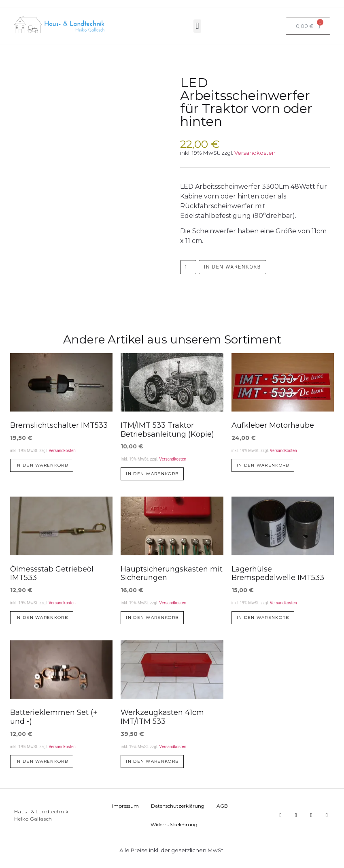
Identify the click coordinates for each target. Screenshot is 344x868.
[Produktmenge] (188, 267)
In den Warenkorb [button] (42, 465)
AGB (222, 806)
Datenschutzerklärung (178, 806)
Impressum (125, 806)
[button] (197, 26)
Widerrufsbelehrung (174, 824)
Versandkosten (255, 153)
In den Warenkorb (233, 267)
